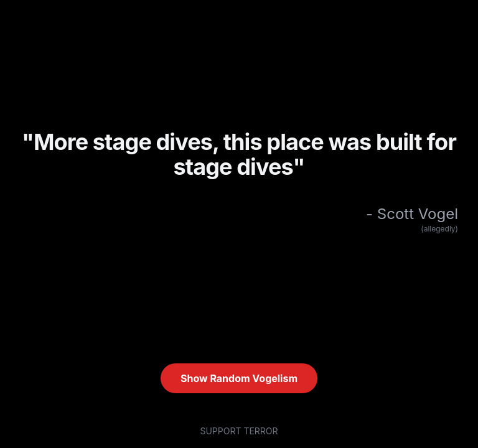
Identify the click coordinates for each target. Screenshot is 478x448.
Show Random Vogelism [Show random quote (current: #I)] (239, 378)
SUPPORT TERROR (239, 431)
